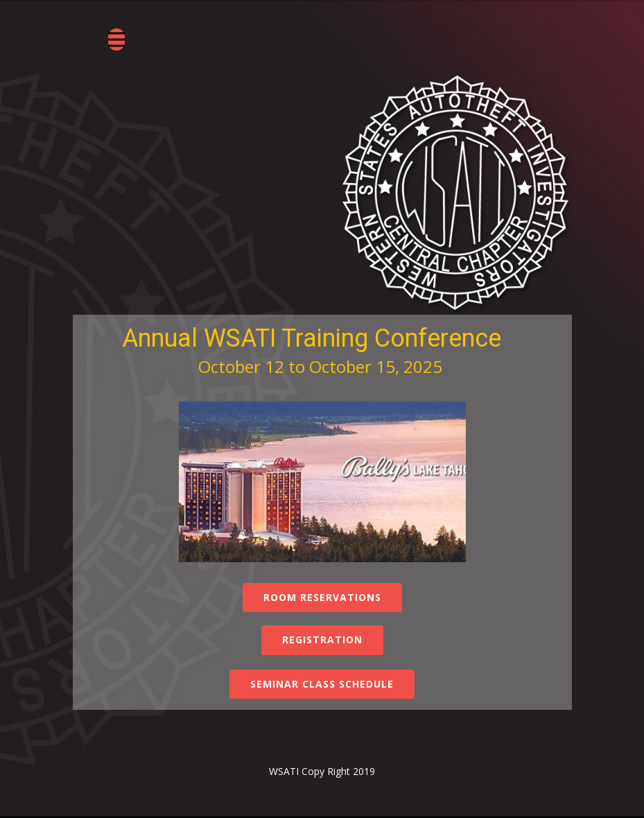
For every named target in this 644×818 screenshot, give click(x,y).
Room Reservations (322, 597)
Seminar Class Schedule (322, 684)
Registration (322, 639)
